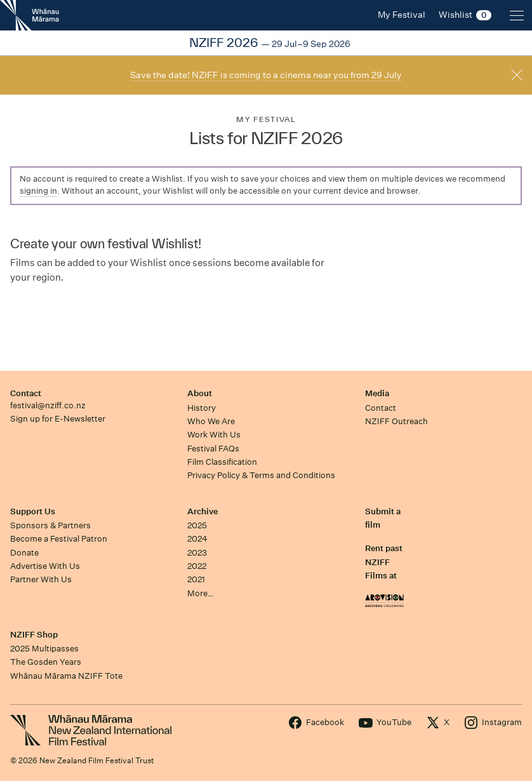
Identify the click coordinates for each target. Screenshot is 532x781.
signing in (38, 191)
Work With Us (214, 435)
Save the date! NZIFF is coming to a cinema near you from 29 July (266, 75)
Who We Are (211, 421)
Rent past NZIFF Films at (384, 562)
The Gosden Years (46, 662)
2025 (197, 525)
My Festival (266, 119)
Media (377, 393)
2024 (197, 539)
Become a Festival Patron (59, 539)
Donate (24, 553)
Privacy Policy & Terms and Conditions (261, 475)
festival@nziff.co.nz (48, 405)
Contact (26, 393)
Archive (203, 511)
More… (200, 593)
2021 (196, 579)
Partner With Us (41, 579)
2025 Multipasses (44, 649)
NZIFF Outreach (396, 421)
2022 (197, 566)
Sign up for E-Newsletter (58, 419)
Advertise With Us (45, 566)
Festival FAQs (213, 449)
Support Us (33, 511)
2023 (197, 553)
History (202, 408)
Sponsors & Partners (50, 525)
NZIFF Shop (34, 635)
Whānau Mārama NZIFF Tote (66, 676)
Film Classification (222, 462)
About (200, 393)
